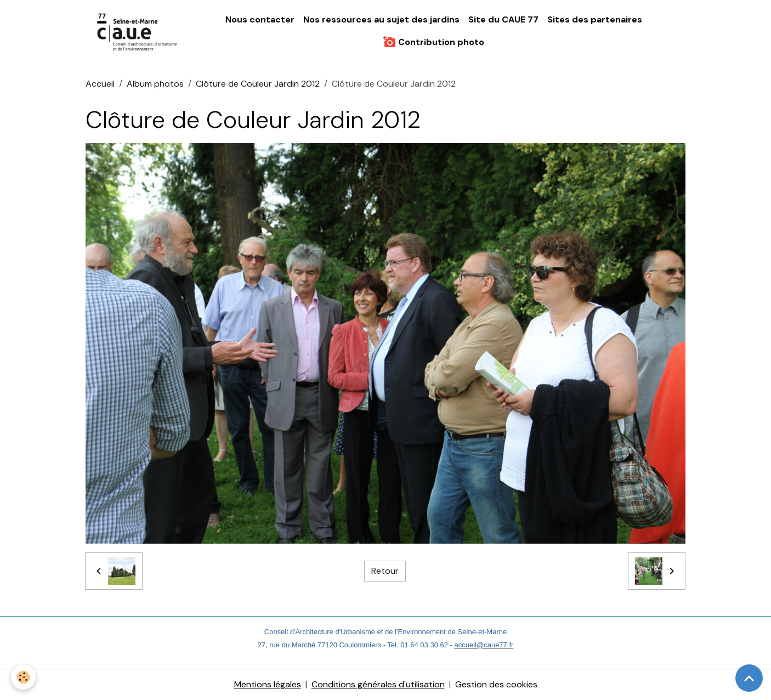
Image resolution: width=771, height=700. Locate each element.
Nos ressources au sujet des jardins (381, 19)
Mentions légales (268, 684)
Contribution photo (433, 42)
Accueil (100, 84)
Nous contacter (260, 19)
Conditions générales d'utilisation (378, 684)
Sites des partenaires (595, 19)
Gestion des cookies (496, 684)
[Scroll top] (749, 678)
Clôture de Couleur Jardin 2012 (258, 84)
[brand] (138, 31)
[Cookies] (23, 677)
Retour (385, 571)
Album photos (155, 84)
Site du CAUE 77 (503, 19)
